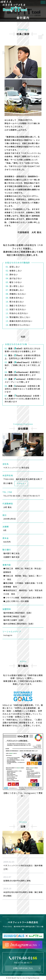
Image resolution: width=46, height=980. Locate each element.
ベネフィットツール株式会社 (23, 922)
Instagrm (8, 635)
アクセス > (21, 483)
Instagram (29, 793)
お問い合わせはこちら (23, 968)
